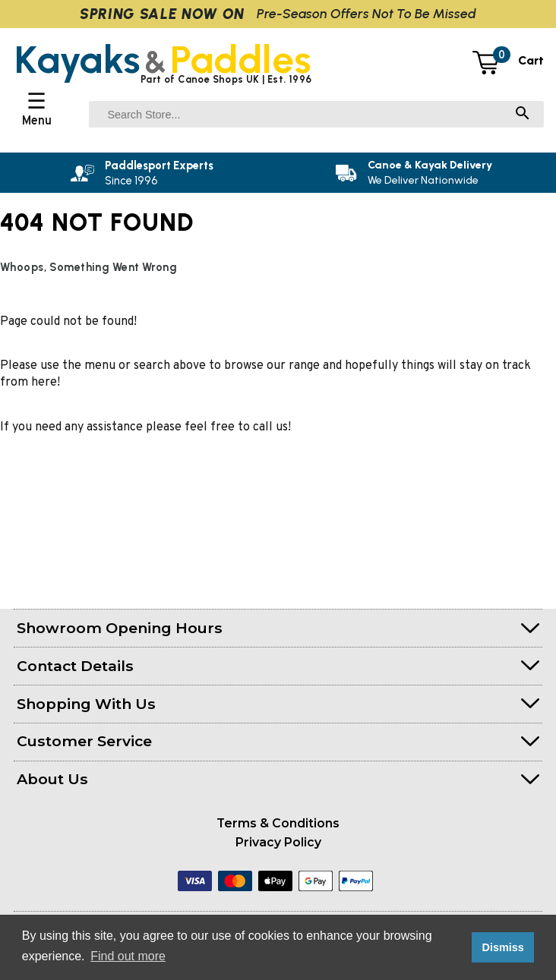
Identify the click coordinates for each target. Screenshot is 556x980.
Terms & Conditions (278, 823)
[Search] (523, 114)
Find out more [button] (128, 956)
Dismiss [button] (502, 947)
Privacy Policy (278, 842)
